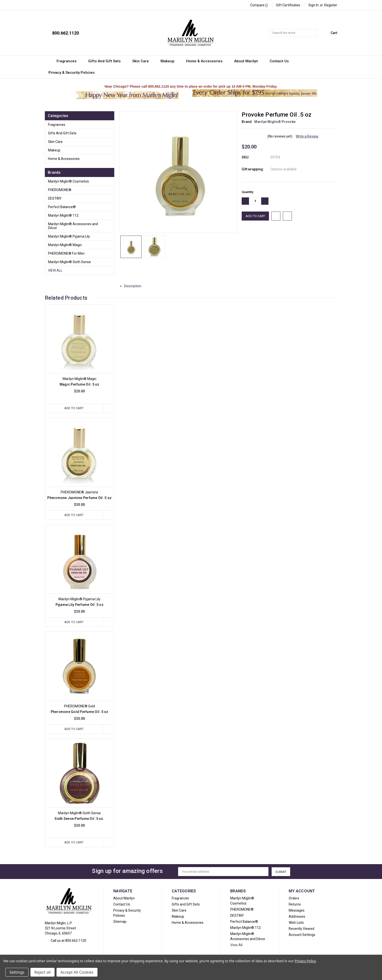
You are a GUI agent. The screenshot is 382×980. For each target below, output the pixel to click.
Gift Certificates (288, 5)
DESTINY (55, 198)
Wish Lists (296, 923)
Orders (294, 898)
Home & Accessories (206, 61)
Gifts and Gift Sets (107, 61)
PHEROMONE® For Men (66, 253)
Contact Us (281, 61)
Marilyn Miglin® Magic (65, 245)
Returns (295, 904)
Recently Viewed (301, 929)
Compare (259, 5)
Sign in (314, 5)
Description (134, 286)
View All (55, 270)
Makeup (170, 61)
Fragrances (69, 61)
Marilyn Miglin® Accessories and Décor (73, 226)
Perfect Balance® (62, 207)
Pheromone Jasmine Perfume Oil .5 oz (79, 498)
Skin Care (143, 61)
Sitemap (120, 922)
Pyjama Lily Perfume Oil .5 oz (80, 605)
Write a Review (307, 136)
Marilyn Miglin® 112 (63, 215)
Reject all (43, 972)
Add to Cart (74, 408)
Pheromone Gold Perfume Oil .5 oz (80, 712)
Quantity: (248, 192)
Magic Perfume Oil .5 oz (80, 384)
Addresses (297, 916)
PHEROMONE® (60, 190)
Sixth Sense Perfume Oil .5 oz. (79, 819)
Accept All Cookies (77, 972)
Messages (297, 910)
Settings (17, 972)
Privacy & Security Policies (72, 73)
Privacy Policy (305, 961)
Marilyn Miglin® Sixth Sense (69, 262)
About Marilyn (248, 61)
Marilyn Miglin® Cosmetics (68, 181)
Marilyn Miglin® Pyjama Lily (69, 236)
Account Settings (302, 935)
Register (331, 5)
